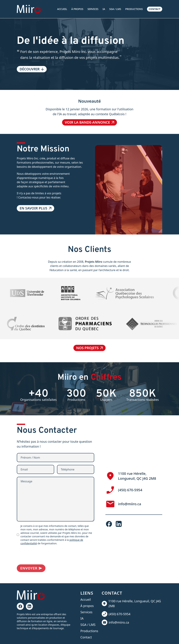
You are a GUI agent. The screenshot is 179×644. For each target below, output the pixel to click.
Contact (155, 9)
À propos (77, 9)
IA (104, 9)
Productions (134, 9)
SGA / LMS (115, 9)
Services (93, 9)
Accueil (62, 9)
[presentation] (43, 555)
